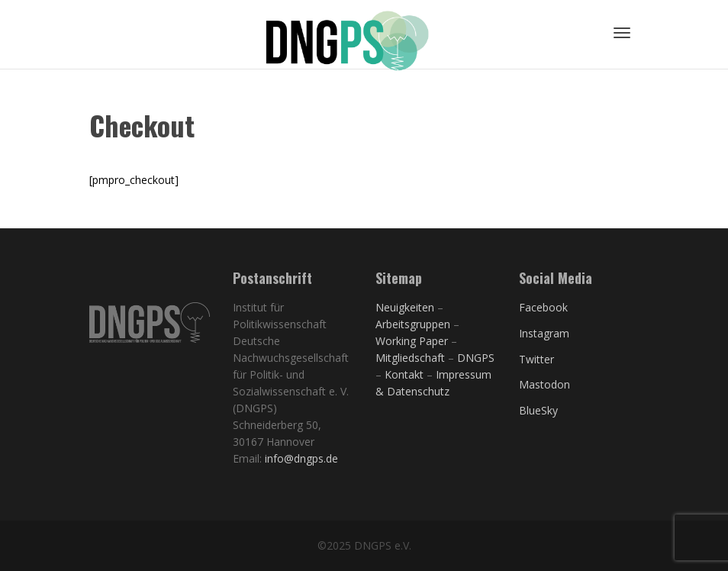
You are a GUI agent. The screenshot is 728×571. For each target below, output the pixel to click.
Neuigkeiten (405, 307)
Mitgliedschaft (412, 358)
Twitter (536, 359)
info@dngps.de (301, 458)
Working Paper (412, 341)
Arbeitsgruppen (413, 324)
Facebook (543, 307)
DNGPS (476, 358)
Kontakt (404, 374)
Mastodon (544, 384)
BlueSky (538, 410)
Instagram (544, 333)
